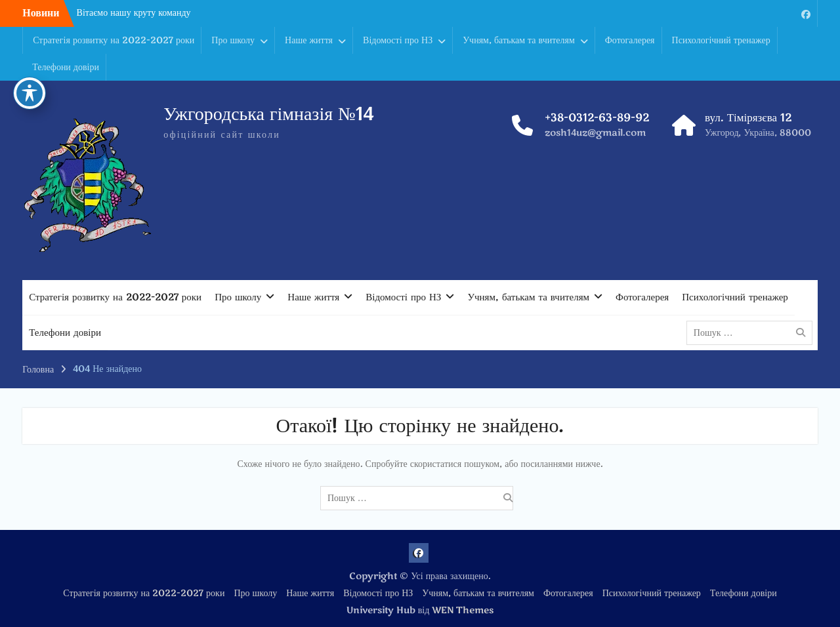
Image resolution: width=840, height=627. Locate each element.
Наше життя (309, 40)
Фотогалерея (630, 40)
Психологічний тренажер (721, 40)
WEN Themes (463, 610)
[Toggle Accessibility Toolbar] (30, 45)
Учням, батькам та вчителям (519, 40)
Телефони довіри (66, 67)
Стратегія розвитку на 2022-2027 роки (114, 40)
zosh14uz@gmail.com (595, 133)
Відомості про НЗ (398, 40)
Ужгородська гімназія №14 (269, 114)
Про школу (233, 40)
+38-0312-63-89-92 (597, 118)
